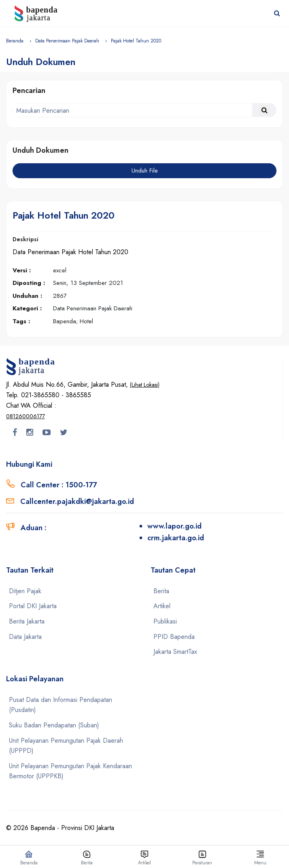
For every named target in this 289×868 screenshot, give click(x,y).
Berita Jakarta (27, 621)
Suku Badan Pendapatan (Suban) (54, 725)
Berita (161, 591)
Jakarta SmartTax (175, 652)
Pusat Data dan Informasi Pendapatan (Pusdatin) (61, 705)
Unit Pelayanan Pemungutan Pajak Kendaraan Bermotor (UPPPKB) (70, 771)
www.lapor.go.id (174, 526)
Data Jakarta (25, 637)
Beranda (15, 41)
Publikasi (165, 621)
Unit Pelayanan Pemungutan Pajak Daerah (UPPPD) (66, 746)
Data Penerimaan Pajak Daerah (67, 41)
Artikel (162, 606)
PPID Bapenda (174, 637)
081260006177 (25, 416)
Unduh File (145, 171)
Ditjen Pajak (25, 591)
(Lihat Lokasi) (145, 385)
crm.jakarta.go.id (176, 538)
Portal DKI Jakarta (33, 606)
